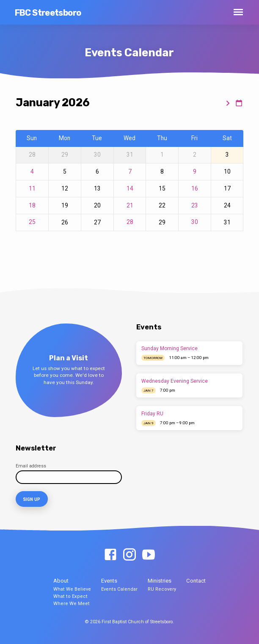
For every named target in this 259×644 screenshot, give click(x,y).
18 (32, 206)
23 (195, 206)
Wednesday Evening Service (175, 381)
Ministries (160, 580)
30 (195, 222)
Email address (31, 466)
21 (130, 206)
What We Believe (72, 589)
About (61, 580)
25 (32, 222)
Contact (196, 580)
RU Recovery (162, 589)
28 (130, 222)
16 (195, 189)
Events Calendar (119, 589)
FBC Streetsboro (48, 13)
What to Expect (70, 596)
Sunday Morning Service (169, 348)
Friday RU (152, 414)
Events (109, 580)
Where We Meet (72, 603)
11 (32, 189)
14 (130, 189)
